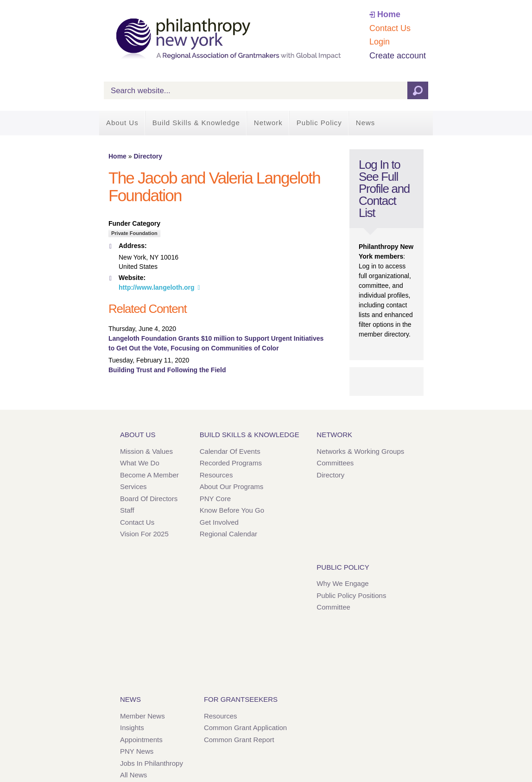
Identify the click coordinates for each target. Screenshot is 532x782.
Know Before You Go (232, 510)
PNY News (137, 751)
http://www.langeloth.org (157, 287)
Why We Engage (342, 583)
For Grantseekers (241, 699)
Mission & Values (146, 451)
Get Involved (219, 522)
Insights (132, 728)
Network (268, 123)
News (366, 123)
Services (133, 486)
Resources (216, 475)
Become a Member (149, 475)
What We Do (140, 463)
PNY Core (215, 499)
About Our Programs (232, 486)
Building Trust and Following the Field (167, 370)
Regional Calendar (228, 534)
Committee (333, 607)
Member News (142, 716)
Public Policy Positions (351, 595)
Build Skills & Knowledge (196, 123)
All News (133, 775)
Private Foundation (134, 233)
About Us (122, 123)
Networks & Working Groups (360, 451)
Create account (398, 56)
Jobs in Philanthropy (152, 763)
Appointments (141, 740)
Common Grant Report (239, 740)
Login (380, 42)
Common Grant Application (245, 728)
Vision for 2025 (144, 534)
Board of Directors (149, 499)
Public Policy (319, 123)
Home (389, 14)
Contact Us (390, 28)
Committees (335, 463)
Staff (127, 510)
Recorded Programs (231, 463)
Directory (148, 156)
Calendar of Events (230, 451)
